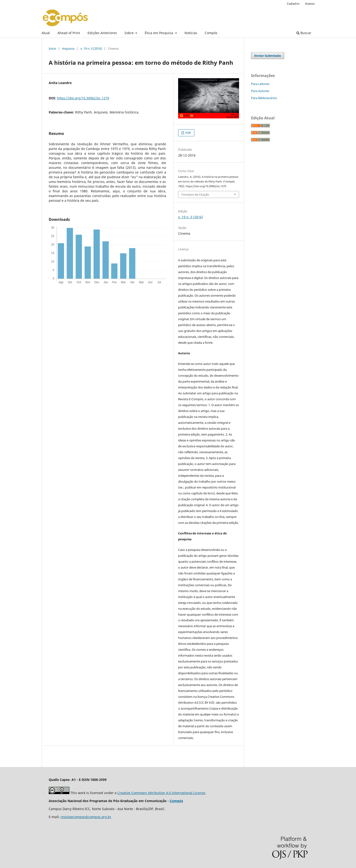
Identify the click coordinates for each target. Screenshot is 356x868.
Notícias (191, 33)
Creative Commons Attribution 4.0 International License (161, 793)
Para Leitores (260, 84)
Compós (211, 33)
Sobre (130, 33)
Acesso (310, 4)
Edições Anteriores (102, 33)
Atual (46, 33)
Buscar (304, 33)
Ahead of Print (69, 33)
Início (52, 48)
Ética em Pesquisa (159, 33)
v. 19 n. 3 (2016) (91, 48)
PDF (188, 133)
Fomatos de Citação (195, 194)
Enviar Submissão (268, 56)
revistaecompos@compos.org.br (86, 817)
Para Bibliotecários (264, 98)
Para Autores (260, 91)
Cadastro (293, 4)
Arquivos (68, 48)
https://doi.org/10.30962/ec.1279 (83, 98)
